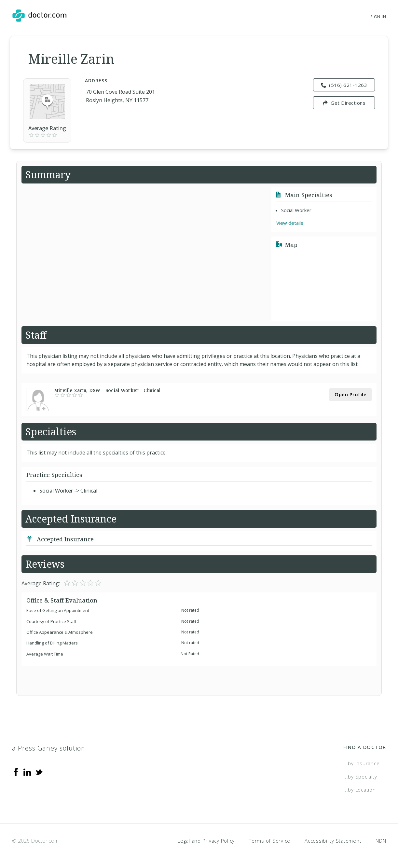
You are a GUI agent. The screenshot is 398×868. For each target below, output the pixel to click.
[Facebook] (16, 772)
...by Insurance (361, 763)
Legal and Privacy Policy (206, 841)
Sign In (378, 17)
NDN (381, 841)
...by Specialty (360, 777)
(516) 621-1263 (344, 85)
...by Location (360, 790)
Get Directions (344, 103)
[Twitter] (39, 772)
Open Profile (350, 394)
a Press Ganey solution (49, 748)
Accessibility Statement (333, 841)
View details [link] (290, 223)
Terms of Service (270, 841)
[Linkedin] (27, 772)
